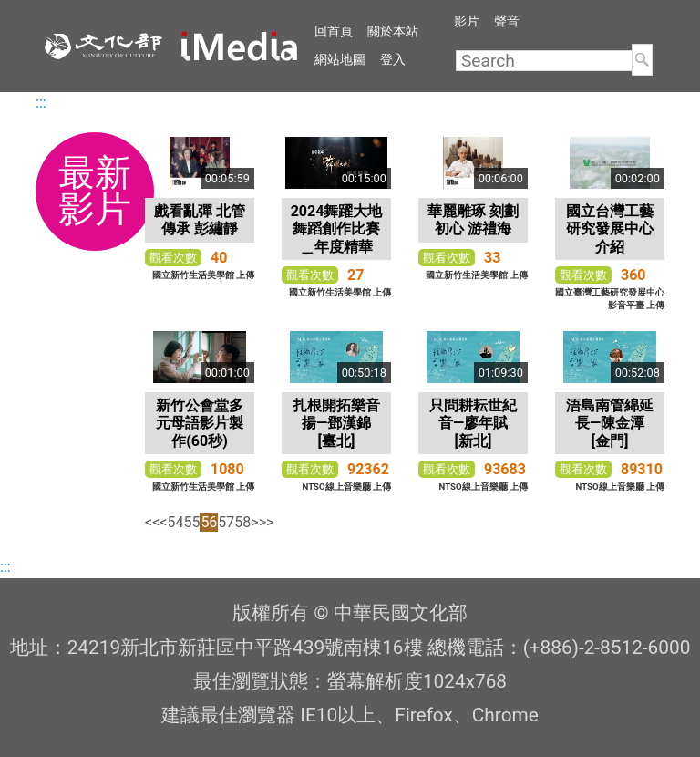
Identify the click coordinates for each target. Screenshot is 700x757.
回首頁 (334, 31)
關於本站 (393, 31)
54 (175, 522)
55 (191, 522)
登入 (393, 59)
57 (226, 522)
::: (41, 103)
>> (267, 522)
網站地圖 (340, 59)
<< (152, 522)
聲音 (507, 21)
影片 (467, 21)
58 (242, 522)
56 (209, 522)
